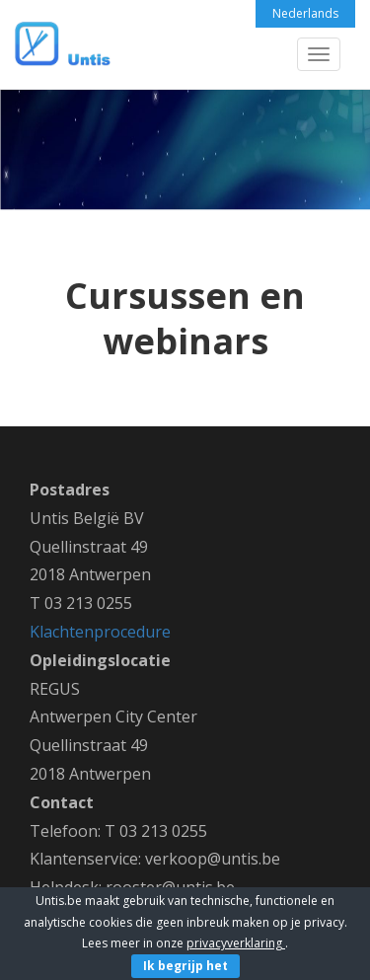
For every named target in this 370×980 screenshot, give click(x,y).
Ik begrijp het (185, 966)
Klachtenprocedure (100, 632)
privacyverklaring (236, 943)
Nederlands (305, 13)
